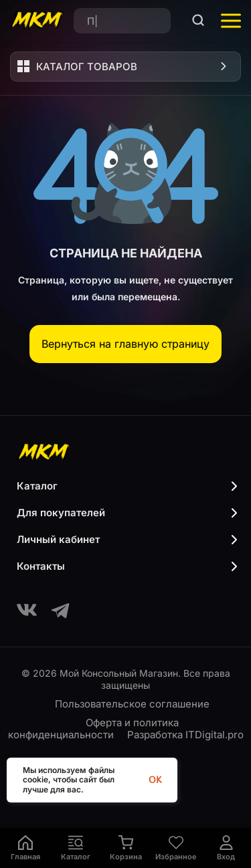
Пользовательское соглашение (132, 704)
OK (155, 780)
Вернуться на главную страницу (125, 344)
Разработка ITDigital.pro (185, 735)
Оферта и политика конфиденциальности (94, 729)
